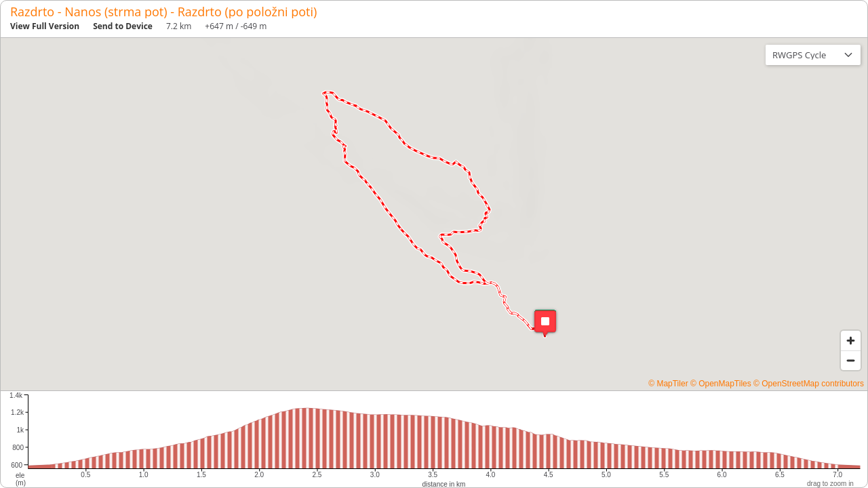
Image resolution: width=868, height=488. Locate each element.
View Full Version (45, 26)
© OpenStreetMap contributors (809, 384)
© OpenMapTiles (721, 384)
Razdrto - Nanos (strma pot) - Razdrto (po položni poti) (163, 12)
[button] (545, 323)
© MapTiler (668, 384)
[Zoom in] (851, 341)
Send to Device (123, 26)
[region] (434, 214)
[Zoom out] (851, 360)
